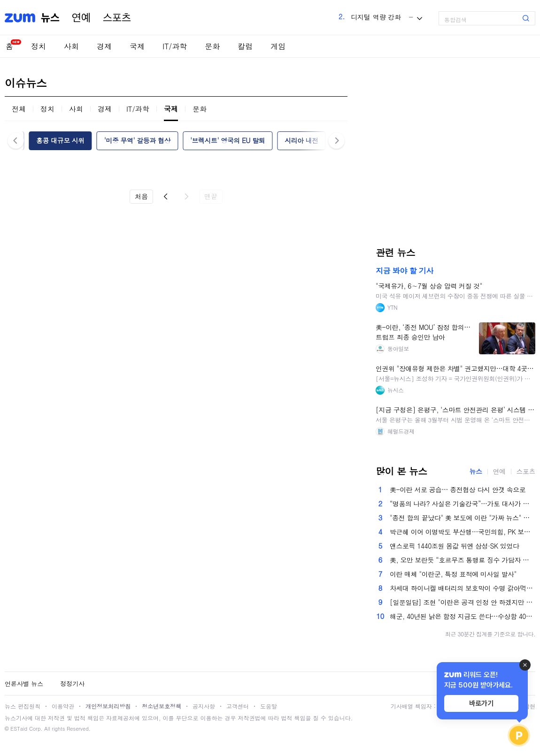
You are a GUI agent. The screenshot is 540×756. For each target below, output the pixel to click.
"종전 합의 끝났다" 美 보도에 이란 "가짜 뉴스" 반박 (463, 518)
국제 (137, 46)
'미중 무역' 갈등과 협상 (137, 140)
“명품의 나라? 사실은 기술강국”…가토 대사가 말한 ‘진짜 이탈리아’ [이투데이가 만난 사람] (463, 504)
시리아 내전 (301, 140)
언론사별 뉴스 (24, 683)
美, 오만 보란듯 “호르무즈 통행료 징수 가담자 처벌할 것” (463, 560)
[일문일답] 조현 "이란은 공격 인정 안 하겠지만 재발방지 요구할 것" (463, 602)
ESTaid (19, 729)
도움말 (269, 706)
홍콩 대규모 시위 (60, 140)
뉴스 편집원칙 (23, 706)
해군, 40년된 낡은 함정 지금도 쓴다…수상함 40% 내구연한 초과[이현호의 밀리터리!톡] (463, 616)
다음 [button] (336, 141)
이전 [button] (16, 141)
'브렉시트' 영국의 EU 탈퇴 (228, 140)
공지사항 (204, 706)
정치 (39, 46)
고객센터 (238, 706)
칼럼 (245, 46)
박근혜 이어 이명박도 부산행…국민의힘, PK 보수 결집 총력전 (463, 532)
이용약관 (63, 706)
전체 (19, 109)
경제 (104, 46)
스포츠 (117, 18)
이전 (166, 197)
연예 (81, 18)
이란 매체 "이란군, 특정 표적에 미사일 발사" (453, 574)
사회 (71, 46)
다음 (186, 197)
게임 (278, 46)
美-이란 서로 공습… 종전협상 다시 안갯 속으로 (458, 489)
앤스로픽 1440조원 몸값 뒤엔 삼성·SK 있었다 (454, 546)
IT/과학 (175, 46)
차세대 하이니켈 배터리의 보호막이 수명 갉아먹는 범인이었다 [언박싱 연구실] (463, 588)
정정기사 (72, 683)
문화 (212, 46)
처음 (141, 196)
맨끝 (211, 196)
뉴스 (50, 18)
